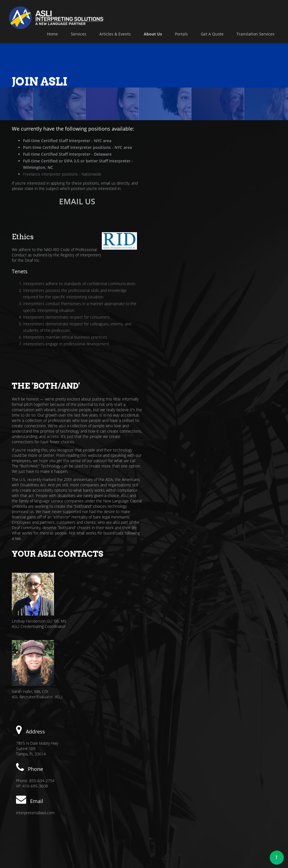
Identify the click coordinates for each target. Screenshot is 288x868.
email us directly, (116, 183)
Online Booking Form (174, 719)
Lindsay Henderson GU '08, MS (175, 357)
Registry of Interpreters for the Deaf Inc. (182, 151)
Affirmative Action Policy (171, 832)
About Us (234, 832)
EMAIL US (76, 201)
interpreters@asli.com (35, 559)
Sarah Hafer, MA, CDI (166, 428)
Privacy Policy (210, 832)
